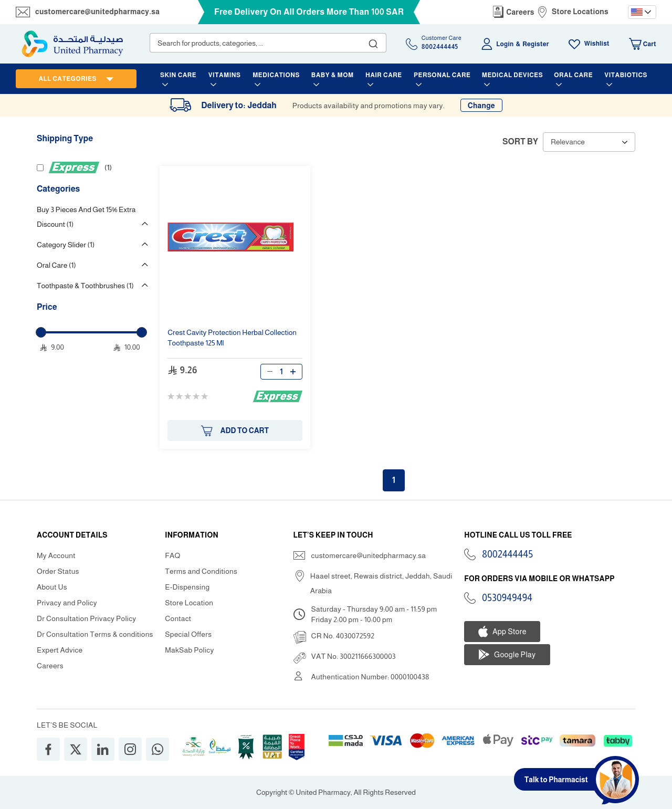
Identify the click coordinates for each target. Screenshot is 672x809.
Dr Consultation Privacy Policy (86, 618)
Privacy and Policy (67, 603)
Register (535, 44)
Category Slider (66, 245)
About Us (52, 587)
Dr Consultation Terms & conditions (95, 634)
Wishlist (597, 44)
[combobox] (268, 43)
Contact (178, 618)
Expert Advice (60, 650)
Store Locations (580, 12)
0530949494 (507, 598)
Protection (232, 338)
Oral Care (56, 265)
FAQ (172, 555)
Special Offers (188, 634)
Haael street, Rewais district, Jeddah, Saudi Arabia (381, 583)
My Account (56, 555)
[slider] (41, 332)
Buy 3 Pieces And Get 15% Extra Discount (86, 217)
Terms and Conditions (201, 571)
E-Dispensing (187, 587)
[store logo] (72, 44)
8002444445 (507, 554)
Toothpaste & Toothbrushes (85, 286)
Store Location (189, 603)
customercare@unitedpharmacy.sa (97, 12)
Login (505, 44)
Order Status (58, 571)
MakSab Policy (189, 650)
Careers (520, 12)
